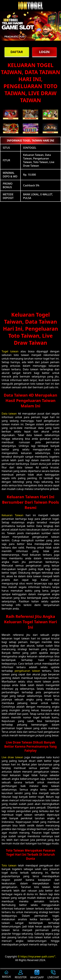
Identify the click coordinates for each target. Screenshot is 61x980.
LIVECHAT (53, 975)
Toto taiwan (9, 865)
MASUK (6, 975)
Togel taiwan (10, 351)
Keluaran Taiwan (13, 515)
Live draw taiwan (12, 757)
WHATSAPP (37, 975)
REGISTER (21, 975)
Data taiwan (9, 414)
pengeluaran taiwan (27, 671)
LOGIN (44, 52)
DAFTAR (17, 52)
